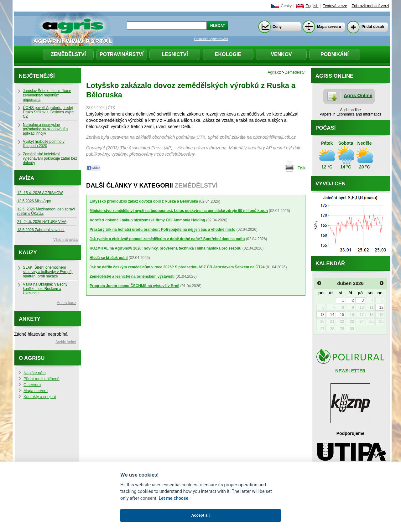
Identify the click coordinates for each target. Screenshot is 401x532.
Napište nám (35, 373)
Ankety (30, 319)
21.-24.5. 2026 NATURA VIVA (42, 222)
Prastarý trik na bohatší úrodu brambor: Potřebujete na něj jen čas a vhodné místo (162, 230)
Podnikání (335, 54)
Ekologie (228, 54)
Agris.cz (274, 72)
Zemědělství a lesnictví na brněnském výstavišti (132, 276)
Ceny (277, 27)
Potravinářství (122, 54)
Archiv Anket (66, 342)
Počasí (325, 128)
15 (342, 315)
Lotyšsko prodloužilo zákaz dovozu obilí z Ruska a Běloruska (144, 201)
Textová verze (335, 6)
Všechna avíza (65, 240)
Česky (286, 6)
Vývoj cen (331, 184)
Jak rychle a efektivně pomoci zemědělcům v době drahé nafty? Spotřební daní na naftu (167, 239)
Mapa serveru (329, 27)
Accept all (200, 515)
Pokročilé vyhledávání (211, 39)
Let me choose (173, 498)
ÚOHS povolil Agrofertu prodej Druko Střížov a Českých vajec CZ (48, 112)
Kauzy (28, 253)
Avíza (26, 178)
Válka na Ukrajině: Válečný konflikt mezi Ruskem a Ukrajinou (45, 289)
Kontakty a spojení (40, 397)
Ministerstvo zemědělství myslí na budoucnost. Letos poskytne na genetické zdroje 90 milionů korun (179, 211)
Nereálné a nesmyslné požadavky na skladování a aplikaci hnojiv (45, 129)
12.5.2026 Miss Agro (34, 201)
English (312, 6)
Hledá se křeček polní (109, 258)
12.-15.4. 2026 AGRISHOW (40, 193)
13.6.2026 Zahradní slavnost (41, 230)
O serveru (32, 385)
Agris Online (358, 95)
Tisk (302, 168)
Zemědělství (68, 54)
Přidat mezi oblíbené (42, 379)
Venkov (281, 54)
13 (322, 315)
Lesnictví (175, 54)
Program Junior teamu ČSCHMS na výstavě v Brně (134, 286)
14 (332, 315)
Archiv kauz (67, 303)
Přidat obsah (373, 27)
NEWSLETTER (350, 371)
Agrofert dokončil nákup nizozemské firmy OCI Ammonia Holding (147, 220)
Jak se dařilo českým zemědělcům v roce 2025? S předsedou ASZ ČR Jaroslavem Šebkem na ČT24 (177, 267)
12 (381, 307)
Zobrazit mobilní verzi (370, 6)
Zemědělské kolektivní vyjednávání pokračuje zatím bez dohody (50, 158)
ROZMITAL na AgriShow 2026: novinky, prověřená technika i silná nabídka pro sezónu (166, 248)
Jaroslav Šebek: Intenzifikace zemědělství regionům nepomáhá (47, 95)
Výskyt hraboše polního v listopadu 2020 (44, 144)
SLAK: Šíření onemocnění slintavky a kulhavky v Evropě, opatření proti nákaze (48, 272)
